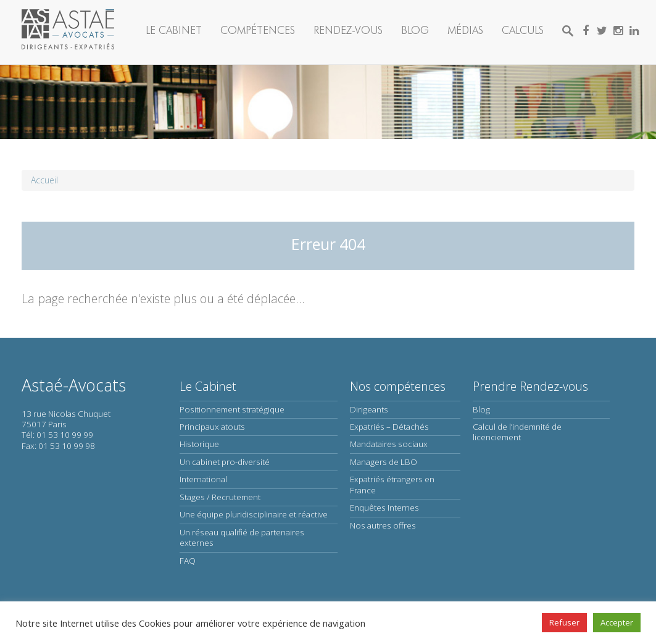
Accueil (44, 180)
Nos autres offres (383, 525)
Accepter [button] (617, 622)
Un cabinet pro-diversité (225, 462)
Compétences (258, 30)
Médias (465, 30)
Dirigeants (369, 409)
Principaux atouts (212, 427)
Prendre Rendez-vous (530, 386)
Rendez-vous (348, 30)
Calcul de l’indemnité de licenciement (517, 432)
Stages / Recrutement (220, 497)
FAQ (188, 561)
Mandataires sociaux (389, 444)
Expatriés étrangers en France (392, 484)
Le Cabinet (174, 30)
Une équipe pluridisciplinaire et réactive (254, 514)
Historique (199, 444)
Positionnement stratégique (232, 409)
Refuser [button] (564, 622)
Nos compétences (398, 386)
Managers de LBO (384, 462)
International (203, 479)
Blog (415, 30)
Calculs (523, 30)
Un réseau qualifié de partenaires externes (242, 537)
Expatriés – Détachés (389, 427)
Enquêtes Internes (384, 508)
